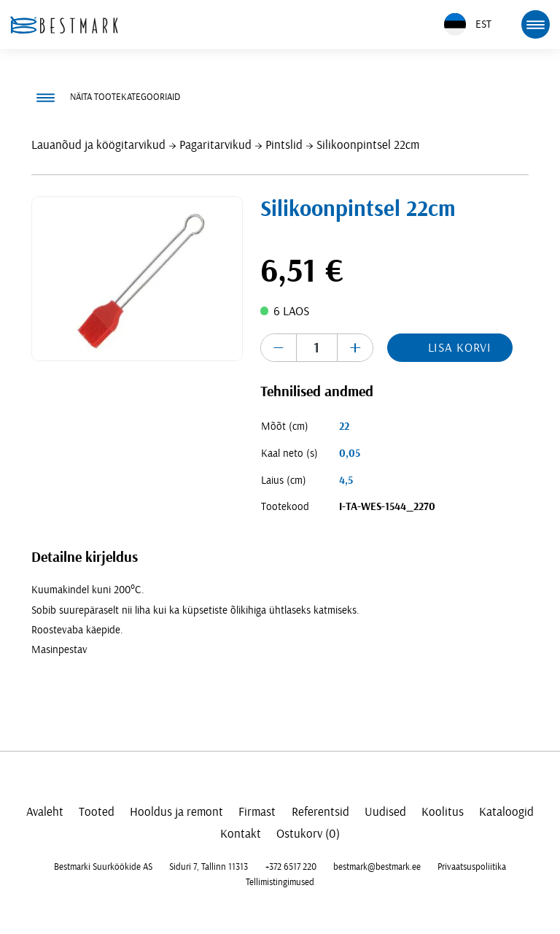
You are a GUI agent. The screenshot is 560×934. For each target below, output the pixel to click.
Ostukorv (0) (308, 834)
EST (468, 24)
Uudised (385, 812)
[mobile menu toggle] (535, 24)
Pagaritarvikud (215, 145)
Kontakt (241, 834)
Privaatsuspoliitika (472, 867)
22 (344, 427)
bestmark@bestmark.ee (377, 867)
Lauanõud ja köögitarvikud (98, 145)
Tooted (97, 812)
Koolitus (443, 812)
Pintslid (284, 145)
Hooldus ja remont (176, 812)
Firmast (257, 812)
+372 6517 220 (291, 867)
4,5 (346, 480)
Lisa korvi (460, 348)
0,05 (350, 454)
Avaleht (45, 812)
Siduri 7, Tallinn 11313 (209, 867)
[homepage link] (64, 25)
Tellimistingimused (280, 882)
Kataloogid (506, 812)
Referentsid (320, 812)
